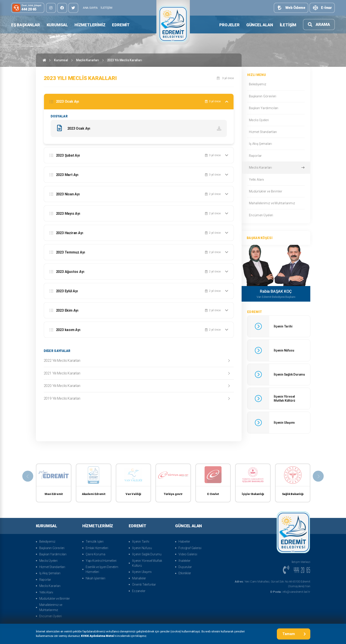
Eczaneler (139, 591)
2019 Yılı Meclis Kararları (62, 399)
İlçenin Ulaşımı (142, 572)
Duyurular (185, 567)
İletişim (106, 8)
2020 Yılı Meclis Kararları (62, 386)
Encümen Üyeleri (276, 215)
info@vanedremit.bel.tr (290, 592)
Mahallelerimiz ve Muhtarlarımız (276, 203)
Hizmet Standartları (276, 132)
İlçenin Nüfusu (142, 548)
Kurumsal (57, 25)
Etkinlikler (185, 573)
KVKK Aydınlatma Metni (97, 636)
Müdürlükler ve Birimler (276, 191)
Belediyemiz (276, 84)
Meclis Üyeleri (276, 120)
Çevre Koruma (95, 554)
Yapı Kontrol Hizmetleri (101, 561)
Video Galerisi (188, 554)
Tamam (294, 634)
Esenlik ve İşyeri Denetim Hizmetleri (102, 569)
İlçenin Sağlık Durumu (147, 554)
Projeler (229, 25)
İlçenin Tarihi (141, 542)
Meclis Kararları (88, 60)
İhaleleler (184, 561)
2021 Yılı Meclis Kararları (62, 373)
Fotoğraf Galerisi (190, 548)
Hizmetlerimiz (90, 25)
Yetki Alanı (276, 180)
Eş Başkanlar (26, 25)
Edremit (121, 25)
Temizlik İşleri (95, 542)
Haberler (184, 542)
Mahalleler (139, 578)
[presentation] (26, 476)
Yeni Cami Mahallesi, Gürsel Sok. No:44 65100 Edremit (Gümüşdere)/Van (272, 584)
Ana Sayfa (90, 8)
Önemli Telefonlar (144, 585)
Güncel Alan (260, 25)
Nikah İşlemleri (95, 578)
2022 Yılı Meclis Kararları (62, 361)
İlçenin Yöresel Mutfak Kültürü (147, 563)
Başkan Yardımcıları (276, 108)
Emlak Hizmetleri (97, 548)
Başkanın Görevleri (276, 96)
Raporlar (276, 156)
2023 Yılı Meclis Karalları (125, 60)
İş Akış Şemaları (276, 144)
